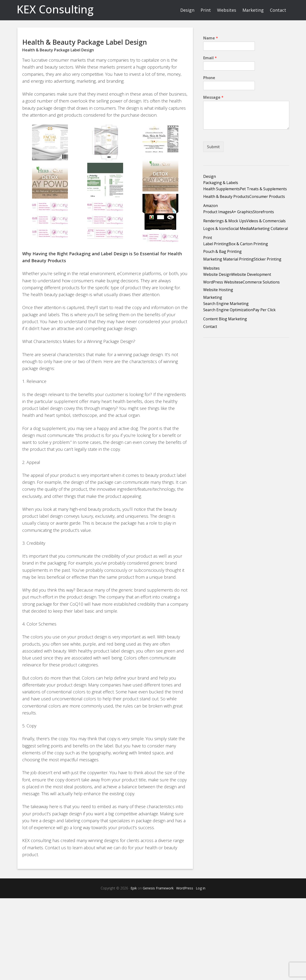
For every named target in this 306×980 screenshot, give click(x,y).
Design (210, 176)
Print (208, 238)
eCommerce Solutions (260, 282)
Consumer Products (267, 196)
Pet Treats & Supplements (263, 189)
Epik (134, 888)
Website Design (217, 274)
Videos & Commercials (266, 221)
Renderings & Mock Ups (225, 221)
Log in (201, 888)
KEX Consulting (55, 9)
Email (210, 58)
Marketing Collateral (269, 229)
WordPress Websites (222, 282)
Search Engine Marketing (226, 304)
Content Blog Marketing (225, 319)
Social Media (240, 229)
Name (211, 38)
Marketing (213, 297)
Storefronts (263, 212)
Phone (209, 78)
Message (213, 97)
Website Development (251, 274)
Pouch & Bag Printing (222, 251)
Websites (211, 268)
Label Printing (216, 244)
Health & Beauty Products (226, 196)
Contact (210, 327)
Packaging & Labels (221, 183)
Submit (213, 147)
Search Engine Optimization (228, 310)
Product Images (217, 212)
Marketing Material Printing (228, 259)
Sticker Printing (268, 259)
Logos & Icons (216, 229)
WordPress (185, 888)
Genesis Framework (158, 888)
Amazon (210, 206)
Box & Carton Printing (248, 244)
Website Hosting (218, 290)
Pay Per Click (264, 310)
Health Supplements (221, 189)
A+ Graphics (242, 212)
